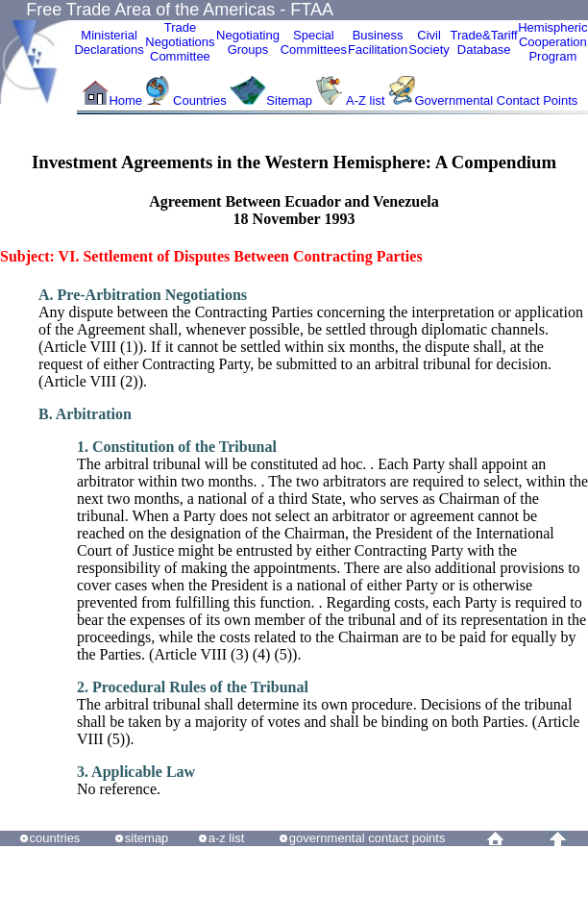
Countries (201, 100)
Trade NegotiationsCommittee (180, 42)
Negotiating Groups (248, 42)
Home (125, 100)
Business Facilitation (378, 42)
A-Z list (365, 100)
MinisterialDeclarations (109, 42)
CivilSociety (429, 42)
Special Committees (314, 42)
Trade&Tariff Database (484, 42)
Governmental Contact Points (497, 100)
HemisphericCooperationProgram (552, 42)
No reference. (136, 780)
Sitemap (289, 100)
